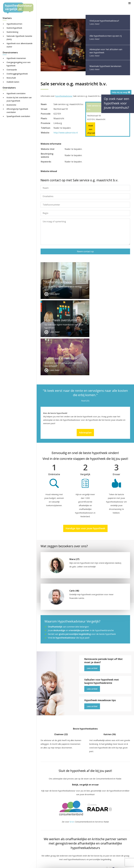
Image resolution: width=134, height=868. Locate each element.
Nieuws (114, 864)
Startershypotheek (14, 28)
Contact (75, 830)
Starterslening (12, 32)
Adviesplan (85, 356)
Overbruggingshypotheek (17, 74)
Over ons (76, 833)
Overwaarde (12, 70)
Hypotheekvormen (14, 24)
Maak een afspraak (91, 129)
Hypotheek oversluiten (16, 93)
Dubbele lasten (13, 82)
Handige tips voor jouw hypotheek (85, 452)
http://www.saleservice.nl (66, 133)
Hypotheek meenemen (16, 58)
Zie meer (107, 852)
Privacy (124, 864)
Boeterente (11, 105)
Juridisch (104, 864)
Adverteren (77, 827)
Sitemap (81, 864)
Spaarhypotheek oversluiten (18, 116)
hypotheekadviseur (64, 96)
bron (72, 745)
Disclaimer (93, 864)
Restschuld (11, 78)
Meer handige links (49, 827)
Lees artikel (92, 592)
